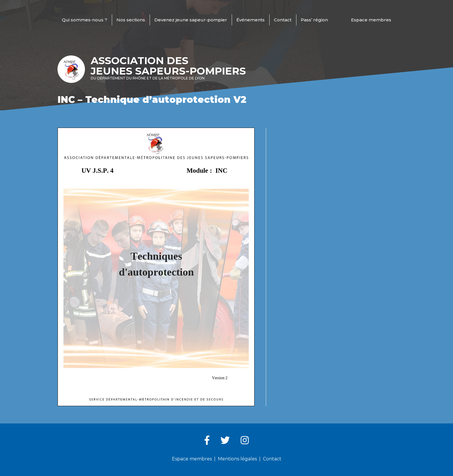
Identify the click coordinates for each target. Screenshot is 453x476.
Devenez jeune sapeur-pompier (191, 20)
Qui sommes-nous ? (85, 20)
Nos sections (131, 20)
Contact (283, 20)
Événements (250, 20)
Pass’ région (314, 20)
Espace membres (371, 20)
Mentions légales (237, 459)
